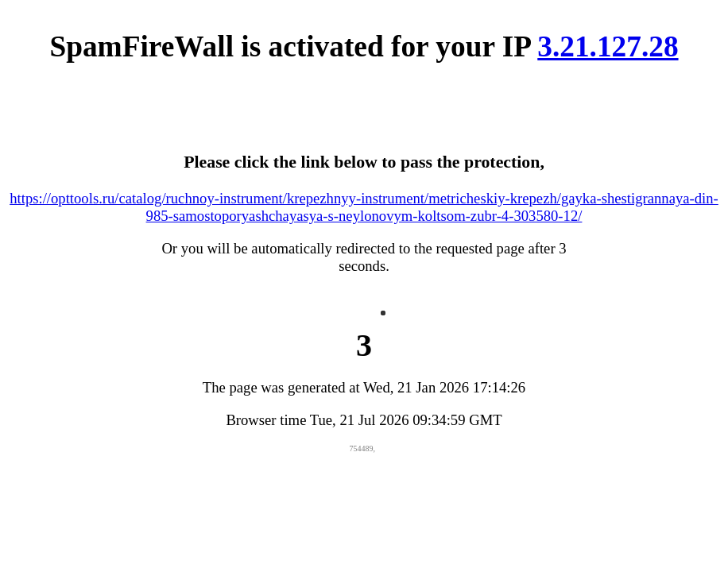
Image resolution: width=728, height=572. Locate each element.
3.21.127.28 (608, 46)
